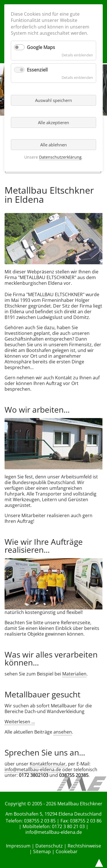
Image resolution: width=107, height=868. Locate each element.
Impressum (18, 846)
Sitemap (42, 851)
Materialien (74, 674)
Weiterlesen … (20, 722)
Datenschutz (49, 846)
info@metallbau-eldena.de (33, 769)
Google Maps (41, 47)
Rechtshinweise (84, 846)
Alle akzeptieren (53, 122)
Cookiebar (67, 851)
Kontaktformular (48, 764)
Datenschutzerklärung (60, 157)
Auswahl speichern (53, 100)
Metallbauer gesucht (43, 694)
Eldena (66, 814)
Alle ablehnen (53, 145)
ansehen (63, 732)
